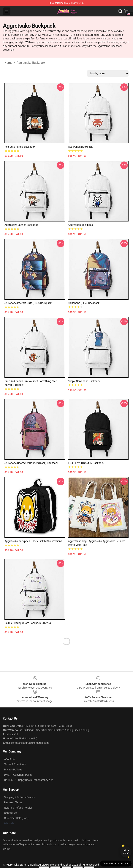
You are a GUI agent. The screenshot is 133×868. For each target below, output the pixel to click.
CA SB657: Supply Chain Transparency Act (28, 780)
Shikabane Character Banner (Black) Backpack (31, 463)
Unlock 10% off (126, 852)
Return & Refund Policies (18, 808)
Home (8, 63)
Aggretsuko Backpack (31, 63)
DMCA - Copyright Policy (18, 775)
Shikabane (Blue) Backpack (84, 303)
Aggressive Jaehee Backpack (21, 225)
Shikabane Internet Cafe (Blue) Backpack (28, 303)
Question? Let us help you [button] (116, 864)
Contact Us (11, 813)
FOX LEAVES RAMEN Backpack (86, 463)
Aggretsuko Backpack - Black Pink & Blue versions (33, 541)
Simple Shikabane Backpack (84, 381)
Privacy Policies (13, 769)
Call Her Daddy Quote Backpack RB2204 (28, 623)
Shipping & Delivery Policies (20, 797)
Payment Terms (13, 802)
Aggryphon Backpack (80, 225)
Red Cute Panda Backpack (20, 147)
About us (9, 759)
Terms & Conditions (15, 764)
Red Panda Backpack (80, 147)
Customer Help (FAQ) (16, 818)
